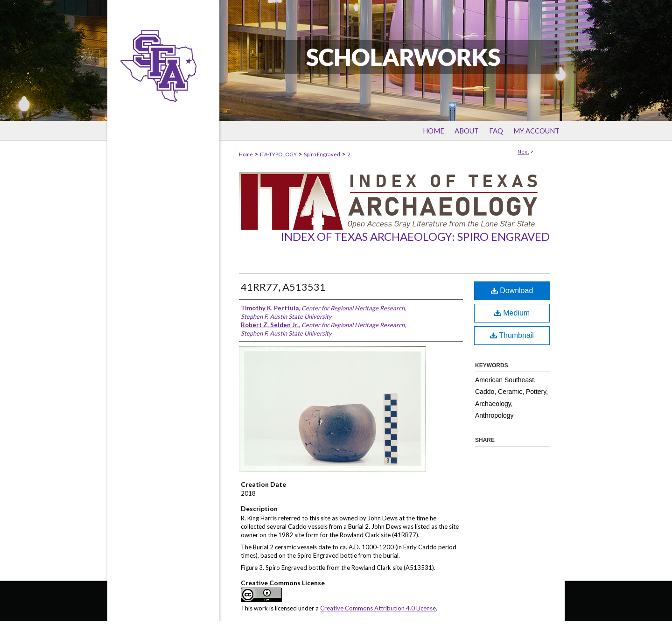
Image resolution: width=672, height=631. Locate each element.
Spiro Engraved (322, 154)
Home (246, 154)
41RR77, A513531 (283, 287)
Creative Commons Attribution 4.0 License (378, 608)
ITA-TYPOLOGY (278, 154)
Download (512, 291)
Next (523, 151)
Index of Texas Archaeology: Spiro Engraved (415, 236)
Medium (512, 313)
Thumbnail (512, 335)
